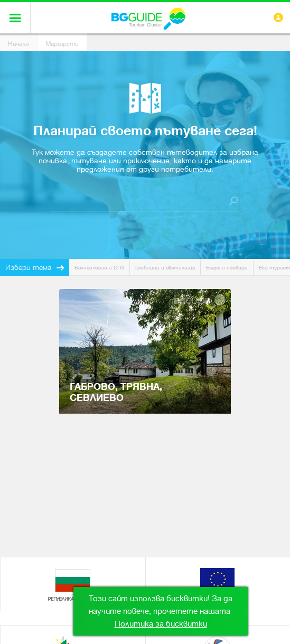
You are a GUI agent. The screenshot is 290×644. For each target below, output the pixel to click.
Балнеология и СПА (99, 268)
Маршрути (62, 44)
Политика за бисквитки (161, 624)
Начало (18, 44)
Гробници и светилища (165, 268)
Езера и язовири (227, 268)
